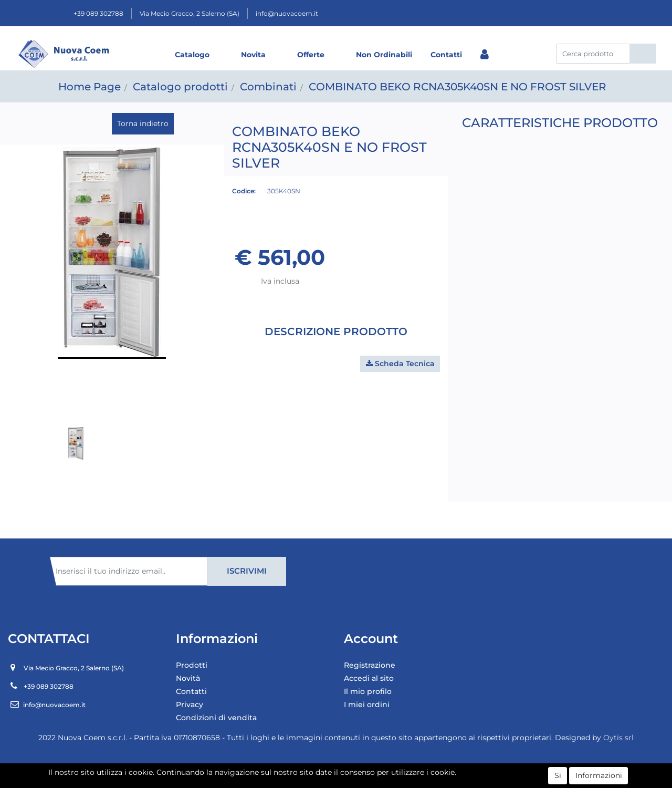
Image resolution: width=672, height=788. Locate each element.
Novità (188, 678)
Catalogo (192, 55)
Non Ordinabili (384, 55)
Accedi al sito (369, 678)
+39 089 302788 (98, 13)
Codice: (244, 191)
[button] (643, 54)
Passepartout (359, 776)
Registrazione (370, 665)
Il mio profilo (368, 691)
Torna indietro (143, 123)
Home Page (90, 87)
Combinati (268, 87)
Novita (253, 55)
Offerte (311, 55)
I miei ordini (367, 704)
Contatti (446, 55)
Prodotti (192, 665)
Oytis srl (618, 738)
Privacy (190, 704)
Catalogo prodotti (180, 87)
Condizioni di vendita (216, 718)
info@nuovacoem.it (287, 13)
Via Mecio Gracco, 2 (190, 13)
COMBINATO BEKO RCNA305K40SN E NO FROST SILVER (458, 87)
